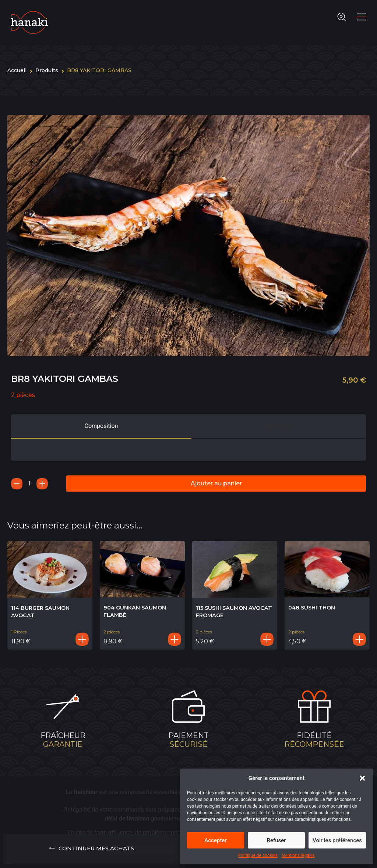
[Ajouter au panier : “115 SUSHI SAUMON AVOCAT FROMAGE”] (267, 639)
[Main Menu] (362, 17)
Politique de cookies (258, 855)
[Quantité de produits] (29, 484)
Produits (47, 70)
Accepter (215, 840)
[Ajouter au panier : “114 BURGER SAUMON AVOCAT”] (82, 639)
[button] (362, 778)
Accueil (17, 70)
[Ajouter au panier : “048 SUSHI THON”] (359, 639)
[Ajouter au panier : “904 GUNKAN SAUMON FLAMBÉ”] (175, 639)
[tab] (101, 426)
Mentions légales (298, 855)
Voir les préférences (337, 840)
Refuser (276, 840)
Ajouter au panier (216, 483)
